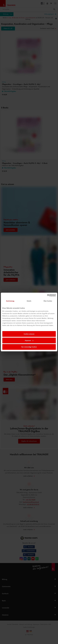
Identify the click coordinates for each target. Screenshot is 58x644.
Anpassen (29, 340)
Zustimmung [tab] (10, 301)
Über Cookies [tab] (48, 301)
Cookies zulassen (29, 334)
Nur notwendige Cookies (29, 347)
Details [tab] (29, 301)
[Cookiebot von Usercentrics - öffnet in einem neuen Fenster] (47, 295)
